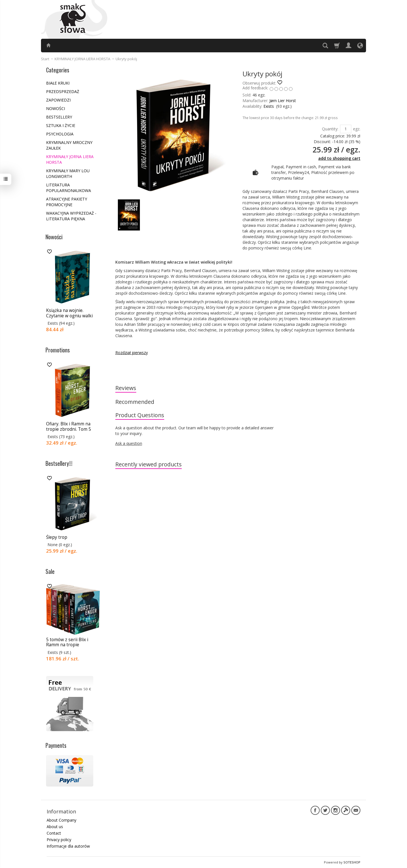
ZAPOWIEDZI (58, 100)
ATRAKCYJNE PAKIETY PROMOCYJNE (67, 202)
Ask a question (129, 443)
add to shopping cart (339, 158)
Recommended (135, 402)
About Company (61, 820)
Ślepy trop (57, 537)
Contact (54, 833)
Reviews (126, 388)
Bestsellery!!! (59, 463)
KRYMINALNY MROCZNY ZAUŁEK (69, 145)
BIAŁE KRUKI (58, 83)
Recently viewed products (149, 464)
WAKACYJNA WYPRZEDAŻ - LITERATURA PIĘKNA (71, 216)
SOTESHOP (352, 862)
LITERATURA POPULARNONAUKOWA (69, 188)
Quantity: (330, 129)
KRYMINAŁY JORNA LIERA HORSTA (70, 159)
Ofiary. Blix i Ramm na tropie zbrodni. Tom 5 (69, 426)
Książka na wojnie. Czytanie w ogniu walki (69, 313)
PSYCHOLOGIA (60, 134)
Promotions (58, 350)
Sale (50, 571)
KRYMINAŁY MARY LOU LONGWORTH (68, 174)
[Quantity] (346, 129)
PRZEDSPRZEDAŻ (63, 91)
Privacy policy (59, 839)
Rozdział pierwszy (132, 353)
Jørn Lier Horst (283, 101)
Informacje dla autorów (68, 846)
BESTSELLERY (59, 117)
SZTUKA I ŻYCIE (61, 125)
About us (55, 827)
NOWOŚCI (56, 108)
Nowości (54, 237)
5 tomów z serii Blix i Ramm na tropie (67, 642)
